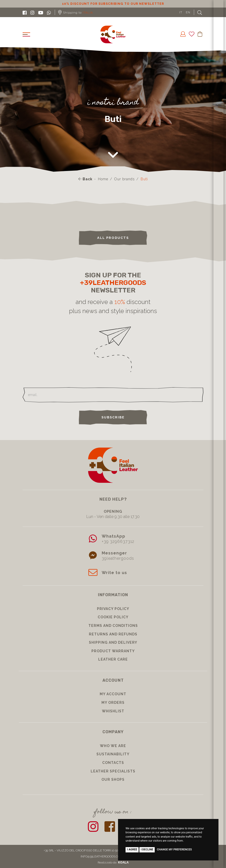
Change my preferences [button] (174, 850)
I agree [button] (132, 850)
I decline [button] (147, 850)
